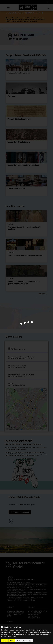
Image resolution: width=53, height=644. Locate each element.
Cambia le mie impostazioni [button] (24, 641)
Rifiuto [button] (12, 641)
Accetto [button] (5, 641)
